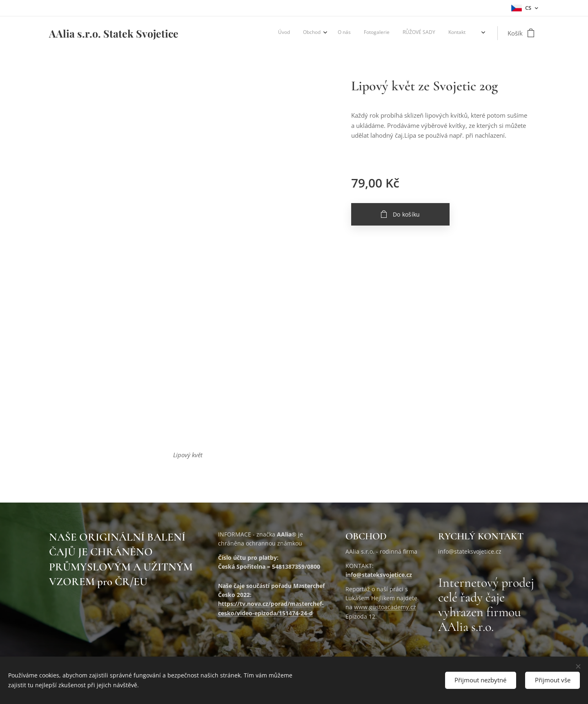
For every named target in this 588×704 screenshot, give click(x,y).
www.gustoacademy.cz (385, 607)
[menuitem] (402, 33)
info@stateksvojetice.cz (379, 575)
